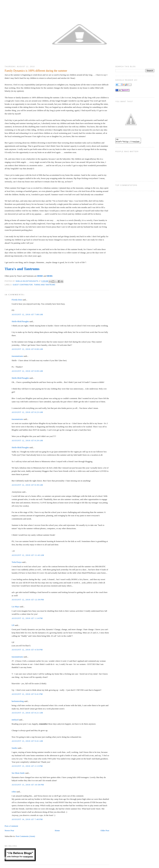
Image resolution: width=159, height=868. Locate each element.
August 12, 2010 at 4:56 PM (27, 650)
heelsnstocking (18, 701)
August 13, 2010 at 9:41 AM (27, 741)
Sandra (14, 748)
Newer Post (9, 830)
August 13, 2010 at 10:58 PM (28, 785)
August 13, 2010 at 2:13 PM (27, 766)
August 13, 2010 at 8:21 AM (27, 713)
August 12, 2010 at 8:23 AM (27, 412)
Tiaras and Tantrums (45, 285)
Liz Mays (15, 607)
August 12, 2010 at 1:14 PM (27, 618)
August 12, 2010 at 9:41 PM (27, 694)
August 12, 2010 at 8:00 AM (27, 349)
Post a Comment (11, 826)
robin (14, 792)
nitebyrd (15, 720)
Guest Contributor (23, 285)
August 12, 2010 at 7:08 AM (27, 314)
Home (57, 830)
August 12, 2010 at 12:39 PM (28, 600)
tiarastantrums (17, 356)
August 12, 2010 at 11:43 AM (28, 555)
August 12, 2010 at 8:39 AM (27, 485)
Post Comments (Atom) (25, 836)
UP (13, 625)
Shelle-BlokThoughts (20, 321)
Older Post (105, 830)
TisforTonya (17, 562)
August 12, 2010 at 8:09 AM (27, 371)
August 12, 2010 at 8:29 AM (27, 440)
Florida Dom (17, 300)
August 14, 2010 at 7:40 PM (27, 819)
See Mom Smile (18, 773)
